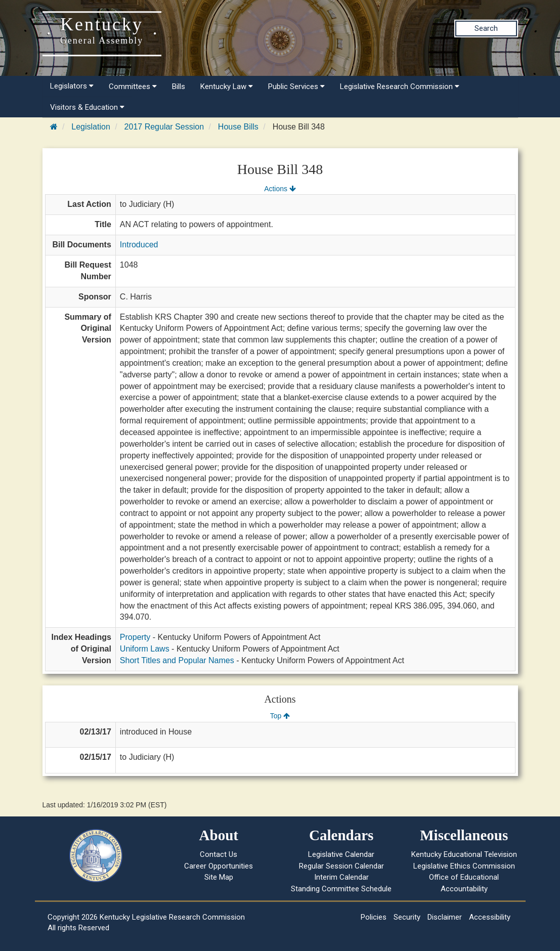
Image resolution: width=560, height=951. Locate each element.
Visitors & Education (87, 107)
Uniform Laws (145, 649)
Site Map (219, 877)
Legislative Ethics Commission (464, 866)
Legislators (72, 86)
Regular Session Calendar (341, 866)
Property (135, 637)
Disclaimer (445, 917)
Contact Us (219, 854)
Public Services (296, 87)
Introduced (139, 245)
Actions (280, 189)
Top (280, 716)
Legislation (91, 127)
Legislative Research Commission (400, 87)
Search (486, 28)
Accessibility (490, 917)
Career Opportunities (219, 866)
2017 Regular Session (164, 127)
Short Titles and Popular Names (177, 660)
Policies (374, 917)
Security (407, 917)
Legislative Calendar (341, 854)
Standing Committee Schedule (341, 889)
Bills (179, 87)
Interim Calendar (341, 877)
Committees (133, 87)
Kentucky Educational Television (464, 854)
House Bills (238, 127)
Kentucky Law (227, 87)
